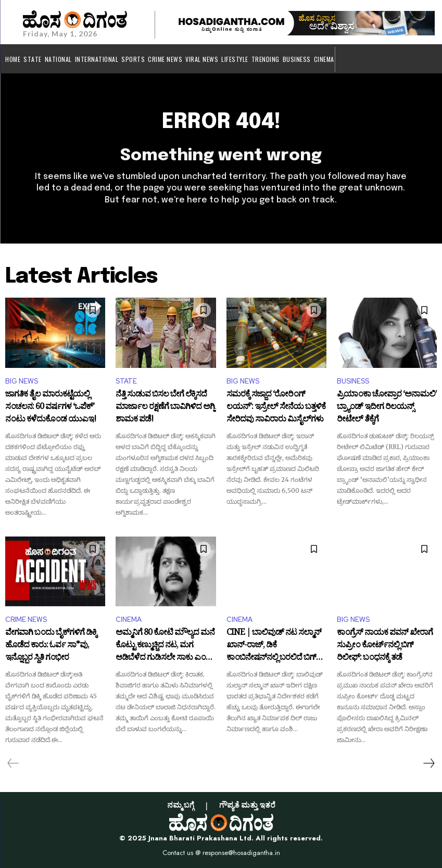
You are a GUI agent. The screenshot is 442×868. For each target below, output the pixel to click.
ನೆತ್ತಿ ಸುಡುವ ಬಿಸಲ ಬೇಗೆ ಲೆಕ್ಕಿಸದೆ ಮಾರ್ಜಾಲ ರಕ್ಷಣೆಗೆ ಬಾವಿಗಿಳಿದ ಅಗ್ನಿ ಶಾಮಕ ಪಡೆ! (165, 407)
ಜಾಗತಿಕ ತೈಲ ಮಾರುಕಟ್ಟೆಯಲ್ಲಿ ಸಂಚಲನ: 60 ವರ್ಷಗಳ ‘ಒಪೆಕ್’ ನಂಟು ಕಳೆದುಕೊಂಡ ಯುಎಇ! (50, 407)
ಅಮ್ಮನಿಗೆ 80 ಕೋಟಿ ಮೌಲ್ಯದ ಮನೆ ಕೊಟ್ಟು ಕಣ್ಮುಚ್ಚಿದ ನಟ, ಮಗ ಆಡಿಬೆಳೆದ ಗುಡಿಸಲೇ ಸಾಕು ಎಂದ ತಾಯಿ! (165, 646)
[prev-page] (13, 763)
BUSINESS (353, 381)
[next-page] (428, 763)
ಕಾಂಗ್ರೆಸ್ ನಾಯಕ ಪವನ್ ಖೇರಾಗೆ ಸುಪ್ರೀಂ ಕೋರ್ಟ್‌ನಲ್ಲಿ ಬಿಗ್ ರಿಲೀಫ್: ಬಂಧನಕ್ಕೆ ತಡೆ (385, 646)
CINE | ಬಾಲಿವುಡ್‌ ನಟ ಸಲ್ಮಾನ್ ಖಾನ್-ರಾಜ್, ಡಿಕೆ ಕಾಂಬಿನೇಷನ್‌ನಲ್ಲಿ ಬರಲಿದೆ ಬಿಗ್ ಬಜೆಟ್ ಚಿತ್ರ (274, 646)
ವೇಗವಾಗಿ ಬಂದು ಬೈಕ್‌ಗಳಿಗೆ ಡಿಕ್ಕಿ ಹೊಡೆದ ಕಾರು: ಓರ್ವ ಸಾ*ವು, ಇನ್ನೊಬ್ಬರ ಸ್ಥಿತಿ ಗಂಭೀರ (51, 646)
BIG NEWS (22, 381)
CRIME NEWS (26, 620)
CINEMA (129, 620)
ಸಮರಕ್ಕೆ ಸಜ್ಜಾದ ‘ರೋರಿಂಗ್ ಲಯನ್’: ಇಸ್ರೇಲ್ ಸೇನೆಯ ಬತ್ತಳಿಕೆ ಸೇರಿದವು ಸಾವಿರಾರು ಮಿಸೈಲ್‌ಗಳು (276, 407)
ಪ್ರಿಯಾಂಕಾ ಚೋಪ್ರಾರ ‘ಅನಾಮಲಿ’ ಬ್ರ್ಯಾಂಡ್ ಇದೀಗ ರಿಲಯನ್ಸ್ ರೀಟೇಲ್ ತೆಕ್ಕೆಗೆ (387, 407)
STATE (126, 381)
